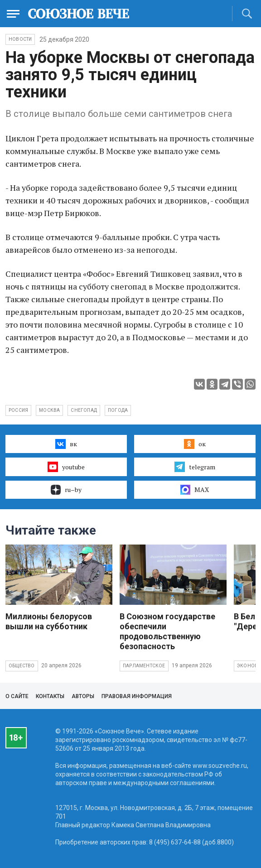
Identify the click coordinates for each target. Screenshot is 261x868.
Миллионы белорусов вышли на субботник (49, 621)
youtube (66, 467)
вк (66, 444)
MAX (195, 490)
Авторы (83, 696)
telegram (195, 467)
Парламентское (144, 666)
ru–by (66, 490)
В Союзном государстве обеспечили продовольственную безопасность (167, 631)
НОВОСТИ (20, 39)
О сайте (17, 696)
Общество (22, 666)
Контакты (50, 696)
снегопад (84, 410)
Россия (18, 410)
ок (195, 444)
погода (118, 410)
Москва (49, 410)
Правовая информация (137, 696)
